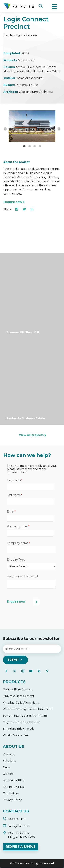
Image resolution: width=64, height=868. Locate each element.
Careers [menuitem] (8, 774)
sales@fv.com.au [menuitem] (17, 826)
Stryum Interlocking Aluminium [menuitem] (25, 716)
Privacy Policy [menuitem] (12, 800)
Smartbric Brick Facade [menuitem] (19, 729)
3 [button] (35, 146)
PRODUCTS (14, 682)
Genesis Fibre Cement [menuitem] (18, 689)
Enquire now (13, 202)
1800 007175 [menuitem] (14, 819)
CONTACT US (16, 811)
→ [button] (59, 129)
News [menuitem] (7, 767)
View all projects (31, 435)
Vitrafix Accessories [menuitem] (16, 735)
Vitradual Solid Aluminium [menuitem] (21, 703)
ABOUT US (13, 746)
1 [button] (24, 146)
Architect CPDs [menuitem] (13, 780)
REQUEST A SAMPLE (21, 847)
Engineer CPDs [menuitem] (13, 787)
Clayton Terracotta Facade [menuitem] (21, 722)
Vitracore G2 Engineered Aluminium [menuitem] (28, 709)
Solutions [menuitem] (9, 761)
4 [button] (40, 146)
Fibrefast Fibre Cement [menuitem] (19, 696)
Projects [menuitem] (9, 754)
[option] (32, 127)
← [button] (5, 129)
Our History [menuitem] (11, 793)
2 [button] (30, 146)
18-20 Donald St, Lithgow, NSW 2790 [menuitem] (19, 835)
